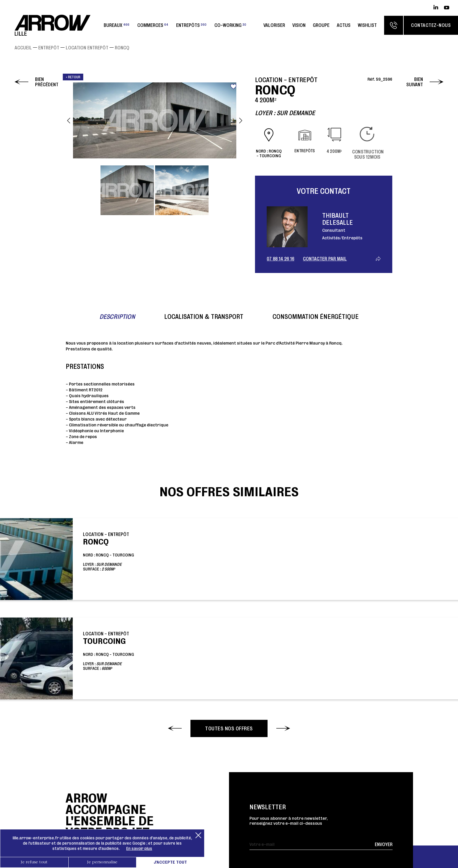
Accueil (23, 48)
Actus (344, 25)
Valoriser (274, 25)
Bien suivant (415, 82)
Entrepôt (49, 48)
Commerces (153, 25)
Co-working (230, 25)
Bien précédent (47, 82)
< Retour (73, 77)
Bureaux (117, 25)
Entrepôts (191, 25)
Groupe (321, 25)
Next (241, 120)
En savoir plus (139, 848)
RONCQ (122, 48)
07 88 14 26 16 (280, 259)
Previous (69, 120)
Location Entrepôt (87, 48)
